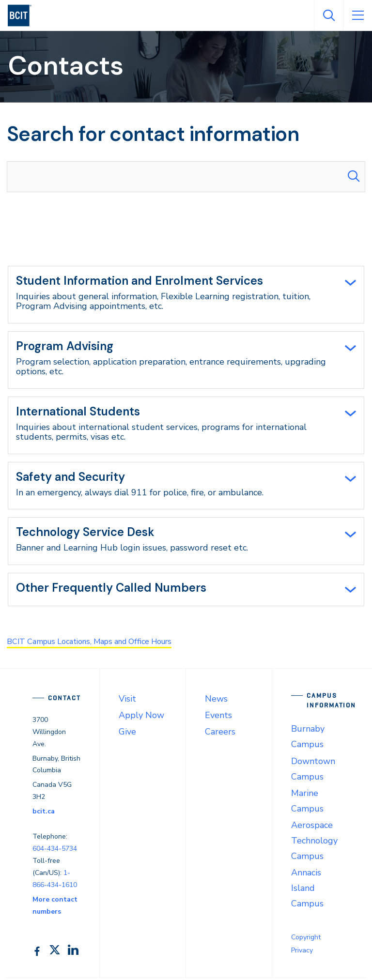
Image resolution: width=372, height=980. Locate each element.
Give (127, 734)
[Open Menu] (357, 15)
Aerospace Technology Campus (314, 842)
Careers (220, 734)
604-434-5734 (55, 850)
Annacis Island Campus (307, 890)
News (216, 701)
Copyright (306, 939)
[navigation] (23, 15)
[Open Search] (328, 15)
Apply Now (141, 718)
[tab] (186, 295)
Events (218, 718)
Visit (127, 701)
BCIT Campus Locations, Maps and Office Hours (101, 643)
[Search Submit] (354, 177)
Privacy (302, 952)
